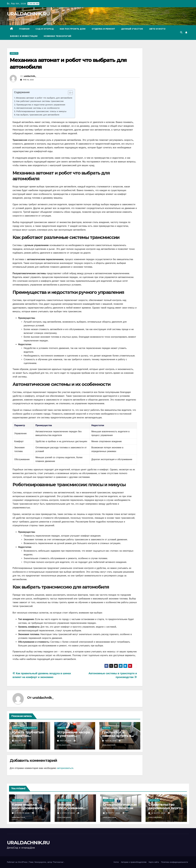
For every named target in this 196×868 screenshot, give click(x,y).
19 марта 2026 (113, 813)
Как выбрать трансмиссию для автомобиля (38, 115)
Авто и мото (157, 29)
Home (116, 862)
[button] (181, 32)
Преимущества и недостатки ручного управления (41, 105)
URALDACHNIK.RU (28, 14)
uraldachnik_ (30, 76)
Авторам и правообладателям (134, 862)
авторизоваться (65, 768)
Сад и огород (45, 29)
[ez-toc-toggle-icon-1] (69, 93)
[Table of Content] (70, 93)
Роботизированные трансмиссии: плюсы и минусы (41, 111)
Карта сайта (154, 862)
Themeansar (58, 862)
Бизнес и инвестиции (24, 36)
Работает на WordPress (17, 862)
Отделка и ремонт (103, 29)
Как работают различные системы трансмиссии (40, 101)
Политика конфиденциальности (174, 862)
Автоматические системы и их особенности (38, 108)
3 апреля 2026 (22, 813)
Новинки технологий (58, 36)
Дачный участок (132, 29)
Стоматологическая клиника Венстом (120, 806)
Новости (14, 53)
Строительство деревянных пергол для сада (166, 808)
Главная (24, 29)
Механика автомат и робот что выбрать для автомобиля (44, 98)
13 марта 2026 (159, 813)
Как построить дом (73, 29)
